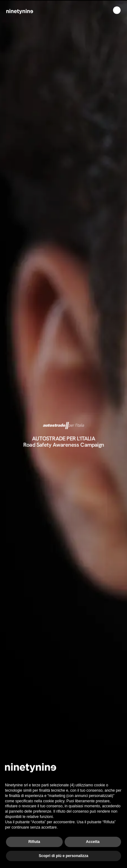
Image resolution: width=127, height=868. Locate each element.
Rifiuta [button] (34, 842)
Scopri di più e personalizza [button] (63, 856)
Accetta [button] (93, 842)
